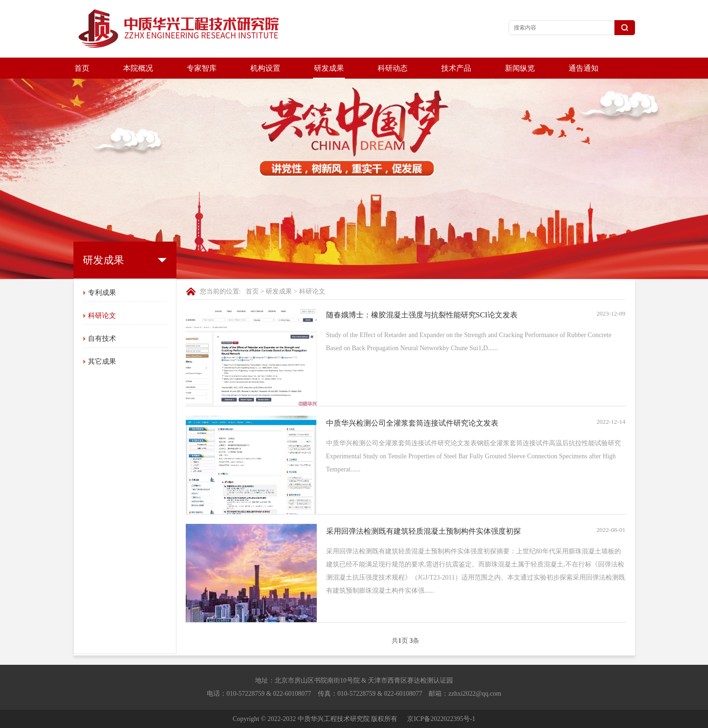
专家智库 (202, 68)
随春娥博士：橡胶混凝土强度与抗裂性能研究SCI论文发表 (422, 315)
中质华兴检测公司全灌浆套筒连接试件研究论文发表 (412, 423)
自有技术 (102, 338)
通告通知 (584, 68)
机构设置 (265, 68)
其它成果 (102, 361)
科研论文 (102, 316)
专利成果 (102, 293)
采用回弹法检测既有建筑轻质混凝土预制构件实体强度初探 (423, 531)
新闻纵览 (520, 68)
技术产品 (456, 68)
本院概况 (138, 68)
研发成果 (329, 68)
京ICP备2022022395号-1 (441, 719)
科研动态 (393, 68)
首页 (82, 68)
